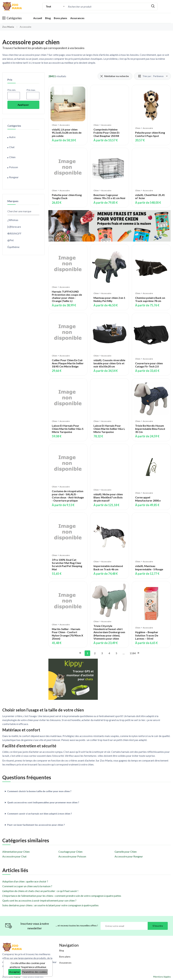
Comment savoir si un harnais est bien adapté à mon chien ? (40, 814)
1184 (132, 653)
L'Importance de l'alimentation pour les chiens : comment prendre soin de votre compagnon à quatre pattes (62, 896)
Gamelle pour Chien (126, 852)
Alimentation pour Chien (16, 852)
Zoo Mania (8, 27)
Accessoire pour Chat (14, 856)
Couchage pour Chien (70, 852)
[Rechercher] (153, 6)
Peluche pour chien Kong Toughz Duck (67, 196)
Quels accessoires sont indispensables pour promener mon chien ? (43, 802)
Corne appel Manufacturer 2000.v (148, 499)
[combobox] (55, 6)
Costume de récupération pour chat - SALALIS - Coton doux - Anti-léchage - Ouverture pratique (68, 496)
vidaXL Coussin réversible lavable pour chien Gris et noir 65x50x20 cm (109, 363)
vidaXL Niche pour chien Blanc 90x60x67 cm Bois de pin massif (108, 497)
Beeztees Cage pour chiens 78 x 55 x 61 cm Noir (110, 196)
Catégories (12, 18)
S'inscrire (158, 926)
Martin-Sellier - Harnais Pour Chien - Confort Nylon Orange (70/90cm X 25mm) (67, 634)
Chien (54, 125)
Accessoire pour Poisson (72, 856)
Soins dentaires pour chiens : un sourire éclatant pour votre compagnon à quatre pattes (50, 905)
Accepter (15, 972)
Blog (48, 18)
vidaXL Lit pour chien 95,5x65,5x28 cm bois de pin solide (67, 133)
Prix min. (12, 90)
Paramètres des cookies (35, 972)
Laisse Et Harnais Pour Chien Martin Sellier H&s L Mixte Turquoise (109, 429)
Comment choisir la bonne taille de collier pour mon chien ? (39, 791)
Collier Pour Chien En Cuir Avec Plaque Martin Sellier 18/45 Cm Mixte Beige (68, 363)
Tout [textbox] (48, 6)
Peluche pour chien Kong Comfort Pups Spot (150, 134)
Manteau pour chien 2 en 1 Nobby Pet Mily (109, 299)
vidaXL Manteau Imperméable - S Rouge (149, 567)
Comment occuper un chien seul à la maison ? (27, 886)
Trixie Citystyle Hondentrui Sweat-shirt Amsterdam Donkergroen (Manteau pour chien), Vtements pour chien (109, 632)
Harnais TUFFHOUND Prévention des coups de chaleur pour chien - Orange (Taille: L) (67, 296)
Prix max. (31, 90)
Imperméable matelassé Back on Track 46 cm (108, 567)
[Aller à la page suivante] (138, 653)
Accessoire (65, 125)
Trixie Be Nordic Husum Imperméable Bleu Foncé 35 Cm (150, 429)
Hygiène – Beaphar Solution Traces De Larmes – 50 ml (147, 635)
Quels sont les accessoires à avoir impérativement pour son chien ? (39, 900)
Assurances (77, 18)
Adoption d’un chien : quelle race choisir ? (25, 881)
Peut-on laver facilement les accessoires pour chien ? (36, 825)
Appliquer (23, 105)
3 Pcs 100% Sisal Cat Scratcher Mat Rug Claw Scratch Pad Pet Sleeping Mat (67, 564)
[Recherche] (95, 6)
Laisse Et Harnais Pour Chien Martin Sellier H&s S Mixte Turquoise (68, 429)
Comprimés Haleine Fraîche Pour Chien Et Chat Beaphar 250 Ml (106, 133)
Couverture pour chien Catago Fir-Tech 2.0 (149, 365)
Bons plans (60, 18)
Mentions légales (162, 977)
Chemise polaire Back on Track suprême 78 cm (150, 299)
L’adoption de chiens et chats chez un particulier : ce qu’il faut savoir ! (40, 891)
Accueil (38, 18)
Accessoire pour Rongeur (129, 856)
